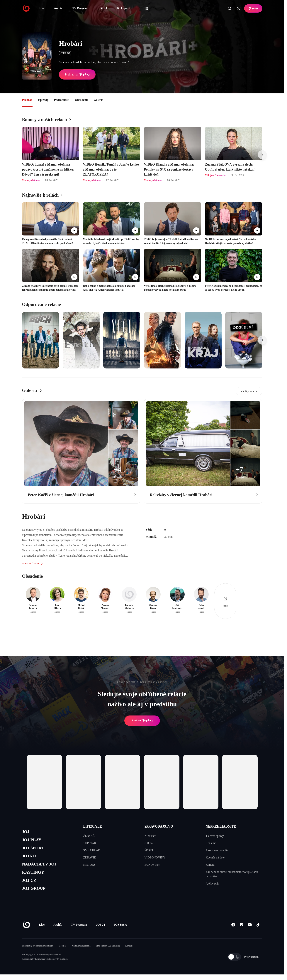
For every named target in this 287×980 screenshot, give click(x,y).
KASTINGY (34, 876)
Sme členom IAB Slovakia (108, 951)
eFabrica (64, 964)
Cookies (63, 951)
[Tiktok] (258, 930)
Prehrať (142, 721)
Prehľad (27, 100)
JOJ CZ (30, 885)
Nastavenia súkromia (81, 951)
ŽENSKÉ (89, 836)
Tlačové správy (215, 836)
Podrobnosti (62, 100)
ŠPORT (149, 850)
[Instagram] (241, 930)
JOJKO (30, 859)
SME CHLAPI (92, 850)
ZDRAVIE (89, 857)
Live (41, 8)
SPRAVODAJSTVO (159, 826)
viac (126, 62)
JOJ (26, 832)
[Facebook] (233, 930)
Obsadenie (81, 100)
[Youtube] (250, 930)
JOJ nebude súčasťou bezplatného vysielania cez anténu (232, 874)
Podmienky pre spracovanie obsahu (38, 951)
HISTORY (89, 865)
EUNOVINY (152, 865)
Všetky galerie (249, 391)
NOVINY (150, 836)
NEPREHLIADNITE (221, 826)
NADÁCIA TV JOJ (41, 867)
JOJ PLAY (33, 841)
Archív (58, 8)
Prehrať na (77, 75)
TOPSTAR (90, 843)
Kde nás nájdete (215, 857)
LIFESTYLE (92, 826)
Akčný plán (213, 884)
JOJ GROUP (35, 894)
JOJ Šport (123, 8)
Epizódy (43, 100)
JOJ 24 (102, 8)
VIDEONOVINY (155, 857)
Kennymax (40, 964)
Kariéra (210, 865)
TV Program (80, 8)
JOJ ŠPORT (34, 850)
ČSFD (65, 53)
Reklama (211, 843)
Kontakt (129, 951)
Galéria (99, 100)
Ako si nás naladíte (217, 850)
